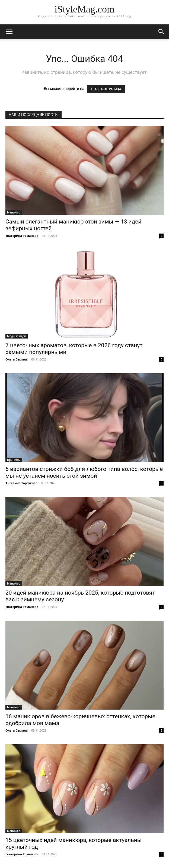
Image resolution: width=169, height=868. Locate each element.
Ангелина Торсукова (21, 483)
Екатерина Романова (22, 236)
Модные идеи (17, 336)
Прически (14, 460)
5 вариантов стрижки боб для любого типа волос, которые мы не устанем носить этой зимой (84, 472)
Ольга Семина (17, 359)
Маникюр (14, 212)
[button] (161, 32)
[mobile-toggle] (9, 32)
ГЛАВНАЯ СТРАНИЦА (106, 89)
